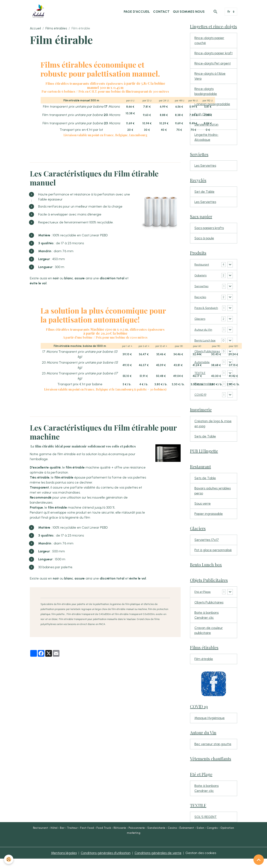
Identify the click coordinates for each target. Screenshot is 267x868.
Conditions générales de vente (158, 862)
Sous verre (203, 512)
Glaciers (201, 323)
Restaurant (203, 265)
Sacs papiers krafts (209, 228)
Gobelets (201, 275)
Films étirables (56, 28)
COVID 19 (201, 404)
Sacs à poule (204, 238)
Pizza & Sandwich (202, 310)
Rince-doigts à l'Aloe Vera (210, 76)
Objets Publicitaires (209, 612)
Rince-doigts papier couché (209, 40)
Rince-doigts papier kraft (213, 53)
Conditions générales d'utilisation (106, 862)
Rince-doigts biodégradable (206, 91)
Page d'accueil (137, 12)
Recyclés (201, 297)
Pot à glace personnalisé (213, 559)
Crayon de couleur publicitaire (209, 639)
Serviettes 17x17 (207, 549)
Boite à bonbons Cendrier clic (207, 624)
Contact (161, 12)
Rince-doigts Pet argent (213, 63)
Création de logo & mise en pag (213, 433)
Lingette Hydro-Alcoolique (206, 137)
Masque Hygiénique (210, 727)
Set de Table (204, 192)
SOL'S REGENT (206, 826)
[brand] (39, 12)
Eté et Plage (204, 601)
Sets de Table (205, 445)
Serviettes (202, 286)
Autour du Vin (205, 334)
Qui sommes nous (189, 12)
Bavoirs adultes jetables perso (213, 500)
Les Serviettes (205, 166)
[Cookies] (9, 859)
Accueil (35, 28)
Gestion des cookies (201, 862)
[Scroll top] (259, 860)
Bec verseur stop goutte (213, 753)
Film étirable (204, 668)
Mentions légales (64, 862)
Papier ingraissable (209, 523)
